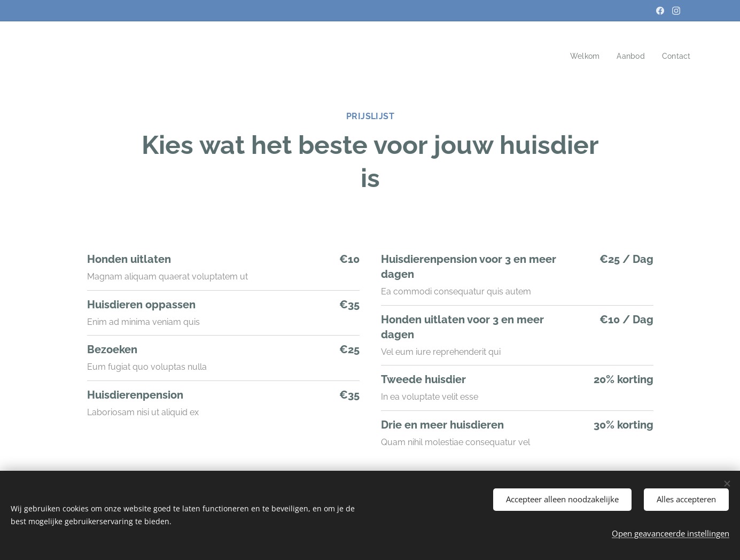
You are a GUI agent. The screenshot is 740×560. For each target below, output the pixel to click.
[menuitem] (584, 56)
